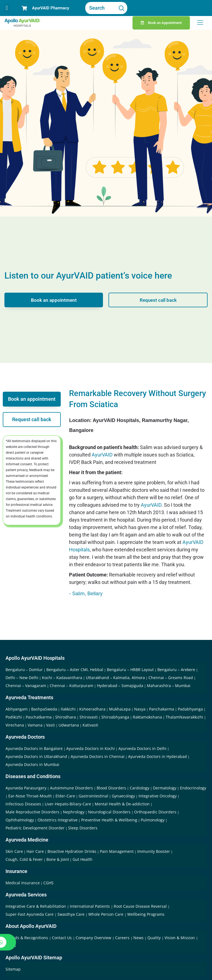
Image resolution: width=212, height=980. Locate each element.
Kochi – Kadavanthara (62, 678)
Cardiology (140, 788)
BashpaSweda (44, 709)
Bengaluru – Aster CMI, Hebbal (75, 670)
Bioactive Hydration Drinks (72, 851)
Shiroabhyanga (115, 717)
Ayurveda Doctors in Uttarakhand (36, 756)
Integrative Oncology (158, 796)
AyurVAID (102, 455)
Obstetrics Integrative (58, 820)
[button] (7, 8)
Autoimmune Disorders (71, 788)
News (139, 938)
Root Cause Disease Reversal (141, 906)
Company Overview (94, 938)
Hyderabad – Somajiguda (120, 686)
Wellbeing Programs (146, 914)
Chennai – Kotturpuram (71, 686)
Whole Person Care (106, 914)
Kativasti (90, 725)
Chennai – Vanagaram (26, 686)
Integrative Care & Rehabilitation (36, 906)
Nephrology (74, 812)
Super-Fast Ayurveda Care (30, 914)
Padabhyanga (190, 709)
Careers (123, 938)
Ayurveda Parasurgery (26, 788)
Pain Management (117, 851)
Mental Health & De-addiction (122, 804)
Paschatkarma (39, 717)
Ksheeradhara (92, 709)
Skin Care (14, 851)
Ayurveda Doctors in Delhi (142, 748)
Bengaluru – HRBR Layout (130, 670)
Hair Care (35, 851)
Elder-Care (65, 796)
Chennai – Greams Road (171, 678)
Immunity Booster (154, 851)
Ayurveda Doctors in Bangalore (34, 748)
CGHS (48, 883)
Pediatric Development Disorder (35, 828)
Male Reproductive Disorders (32, 812)
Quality (155, 938)
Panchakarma (162, 709)
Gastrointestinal (93, 796)
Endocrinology (193, 788)
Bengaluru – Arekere (176, 670)
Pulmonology (153, 820)
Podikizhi (14, 717)
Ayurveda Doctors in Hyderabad (157, 756)
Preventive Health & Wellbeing (109, 820)
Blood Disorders (111, 788)
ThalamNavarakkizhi (184, 717)
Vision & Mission (180, 938)
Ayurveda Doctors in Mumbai (32, 764)
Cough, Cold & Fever (24, 859)
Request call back (158, 300)
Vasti (51, 725)
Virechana (15, 725)
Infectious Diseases (23, 804)
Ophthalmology (20, 820)
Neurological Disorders (109, 812)
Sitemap (13, 969)
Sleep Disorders (83, 828)
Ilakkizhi (68, 709)
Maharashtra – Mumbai (169, 686)
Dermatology (165, 788)
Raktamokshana (147, 717)
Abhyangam (17, 709)
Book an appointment (54, 300)
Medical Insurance (23, 883)
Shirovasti (89, 717)
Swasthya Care (71, 914)
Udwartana (69, 725)
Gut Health (83, 859)
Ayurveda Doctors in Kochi (91, 748)
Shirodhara (66, 717)
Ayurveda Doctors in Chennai (98, 756)
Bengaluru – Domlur (24, 670)
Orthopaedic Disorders (155, 812)
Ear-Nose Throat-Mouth (30, 796)
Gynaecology (123, 796)
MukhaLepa (120, 709)
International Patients (90, 906)
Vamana (35, 725)
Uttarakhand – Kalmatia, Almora (115, 678)
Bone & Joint (58, 859)
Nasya (140, 709)
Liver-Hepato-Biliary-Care (68, 804)
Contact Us (62, 938)
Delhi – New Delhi (22, 678)
